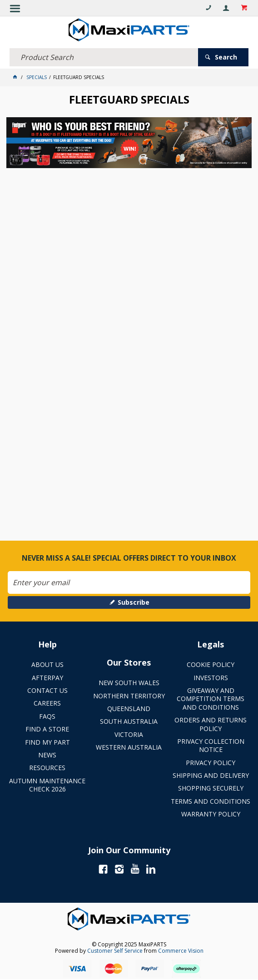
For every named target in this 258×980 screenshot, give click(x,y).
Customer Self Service (115, 951)
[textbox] (104, 57)
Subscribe (134, 602)
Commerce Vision (181, 951)
